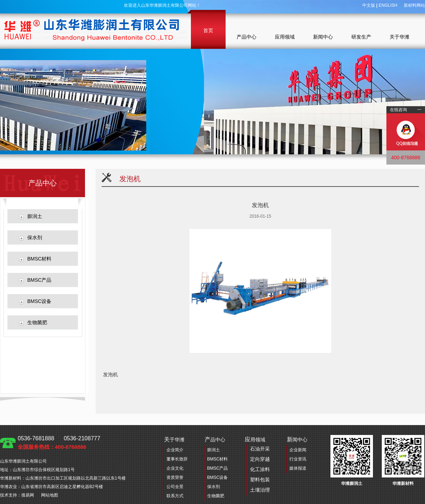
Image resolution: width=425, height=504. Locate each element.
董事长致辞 (177, 459)
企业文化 (175, 468)
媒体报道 (298, 468)
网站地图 (50, 495)
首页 (208, 30)
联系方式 (175, 496)
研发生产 (361, 37)
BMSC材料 (39, 259)
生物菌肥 (37, 322)
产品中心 (246, 37)
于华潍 (174, 439)
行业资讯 (298, 459)
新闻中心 (323, 37)
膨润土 (35, 216)
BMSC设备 (39, 301)
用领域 (257, 466)
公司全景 (175, 487)
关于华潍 (399, 37)
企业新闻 (298, 450)
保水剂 (35, 237)
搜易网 (28, 495)
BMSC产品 (39, 280)
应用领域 (285, 37)
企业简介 (175, 450)
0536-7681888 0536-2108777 (59, 443)
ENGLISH (388, 5)
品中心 (215, 439)
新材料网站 (414, 5)
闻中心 (297, 439)
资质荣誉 (175, 477)
